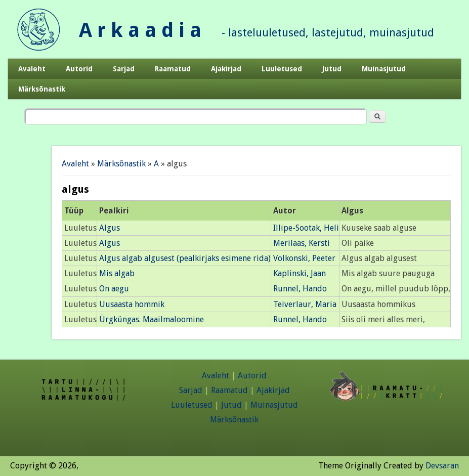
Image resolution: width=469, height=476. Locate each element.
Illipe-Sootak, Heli (306, 228)
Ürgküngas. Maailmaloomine (152, 319)
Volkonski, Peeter (304, 258)
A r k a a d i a (140, 30)
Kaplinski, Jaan (300, 273)
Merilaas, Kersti (302, 243)
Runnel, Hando (300, 289)
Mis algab (117, 273)
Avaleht (32, 69)
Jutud (332, 69)
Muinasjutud (384, 69)
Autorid (79, 69)
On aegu (114, 289)
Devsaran (442, 466)
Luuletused (282, 69)
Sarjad (124, 69)
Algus (110, 228)
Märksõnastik (42, 89)
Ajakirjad (226, 69)
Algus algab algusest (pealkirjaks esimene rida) (185, 258)
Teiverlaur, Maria (305, 304)
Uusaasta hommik (132, 304)
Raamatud (173, 69)
